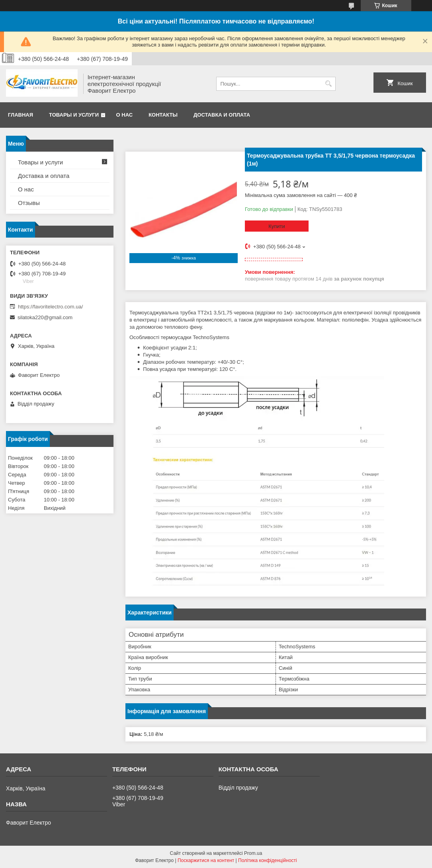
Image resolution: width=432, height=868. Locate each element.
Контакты (163, 115)
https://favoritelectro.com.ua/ (50, 307)
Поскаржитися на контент (206, 860)
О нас (125, 115)
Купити (277, 226)
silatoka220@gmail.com (45, 317)
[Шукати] (329, 84)
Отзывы (29, 203)
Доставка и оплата (222, 115)
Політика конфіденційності (268, 860)
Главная (21, 115)
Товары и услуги (74, 115)
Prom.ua (253, 853)
